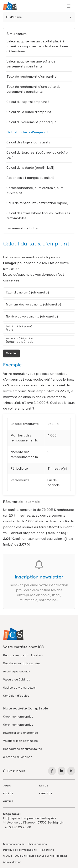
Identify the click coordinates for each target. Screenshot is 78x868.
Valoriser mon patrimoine (20, 741)
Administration (12, 862)
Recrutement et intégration (23, 655)
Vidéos (8, 793)
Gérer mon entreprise (18, 725)
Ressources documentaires (23, 749)
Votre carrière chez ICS (23, 647)
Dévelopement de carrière (22, 663)
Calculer (11, 353)
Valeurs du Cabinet (16, 679)
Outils (8, 801)
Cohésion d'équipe (16, 696)
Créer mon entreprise (18, 717)
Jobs (7, 786)
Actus (44, 786)
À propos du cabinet (18, 757)
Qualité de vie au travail (20, 688)
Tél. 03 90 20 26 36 (17, 827)
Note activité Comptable (26, 708)
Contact (46, 793)
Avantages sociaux (17, 671)
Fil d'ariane (14, 17)
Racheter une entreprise (21, 733)
